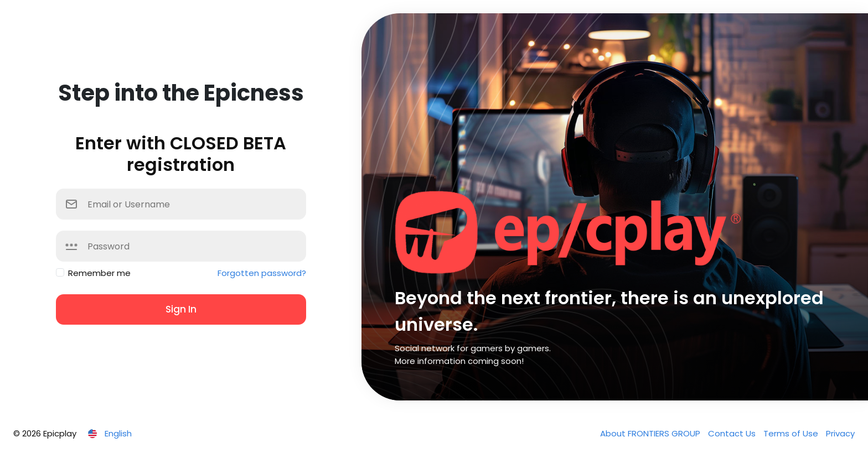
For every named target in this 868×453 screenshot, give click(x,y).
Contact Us (733, 433)
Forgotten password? (262, 273)
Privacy (840, 433)
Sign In (181, 309)
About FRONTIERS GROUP (651, 433)
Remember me (99, 273)
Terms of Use (792, 433)
